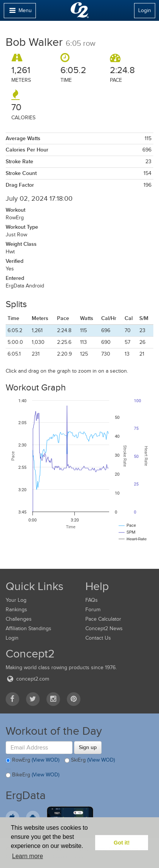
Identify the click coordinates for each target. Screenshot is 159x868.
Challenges (19, 619)
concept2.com (27, 679)
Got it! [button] (122, 843)
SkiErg (90, 760)
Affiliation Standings (29, 628)
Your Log (16, 600)
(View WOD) (46, 760)
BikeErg (32, 775)
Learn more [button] (28, 856)
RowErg (32, 760)
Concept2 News (104, 628)
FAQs (92, 600)
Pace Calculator (103, 619)
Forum (93, 610)
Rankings (16, 610)
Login (145, 10)
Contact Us (98, 638)
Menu (20, 12)
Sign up (88, 747)
